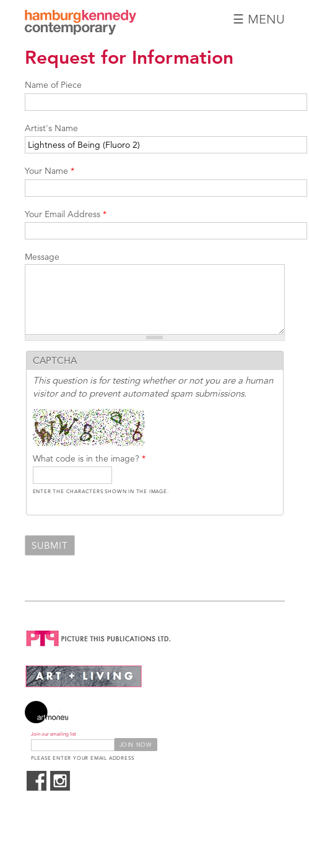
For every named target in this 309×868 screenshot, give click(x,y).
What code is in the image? (89, 458)
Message (42, 257)
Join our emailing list (54, 734)
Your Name (50, 171)
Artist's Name (51, 128)
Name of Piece (53, 85)
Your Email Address (66, 214)
